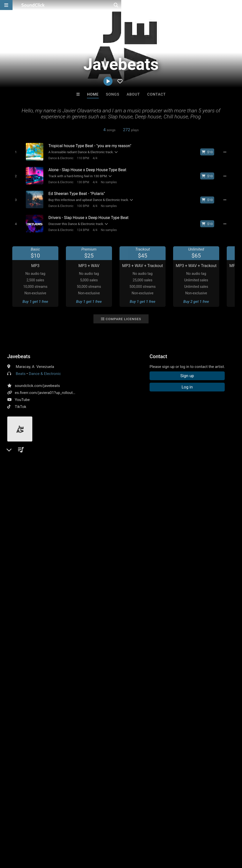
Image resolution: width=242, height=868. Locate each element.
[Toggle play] (13, 152)
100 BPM (81, 203)
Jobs (69, 838)
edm (89, 521)
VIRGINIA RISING (183, 729)
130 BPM (81, 181)
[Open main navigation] (6, 5)
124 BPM (81, 226)
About (133, 94)
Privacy (119, 838)
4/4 (93, 158)
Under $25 (168, 756)
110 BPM (81, 158)
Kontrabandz (59, 729)
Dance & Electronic (59, 158)
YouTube (22, 396)
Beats (21, 370)
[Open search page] (237, 5)
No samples (106, 181)
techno (49, 521)
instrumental (70, 521)
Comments (20, 469)
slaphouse (175, 521)
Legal (135, 838)
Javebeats (19, 352)
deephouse (18, 521)
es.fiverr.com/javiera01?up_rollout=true (48, 389)
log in (45, 489)
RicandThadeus (100, 729)
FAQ (21, 838)
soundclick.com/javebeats (37, 382)
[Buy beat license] (210, 152)
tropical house (128, 521)
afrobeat (104, 521)
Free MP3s (74, 756)
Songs (113, 94)
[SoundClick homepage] (33, 5)
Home (93, 94)
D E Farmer (142, 729)
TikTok (21, 403)
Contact (157, 94)
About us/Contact (44, 838)
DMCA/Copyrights (93, 838)
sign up (27, 489)
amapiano (154, 521)
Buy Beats (105, 756)
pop (35, 521)
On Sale (137, 756)
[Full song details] (228, 152)
